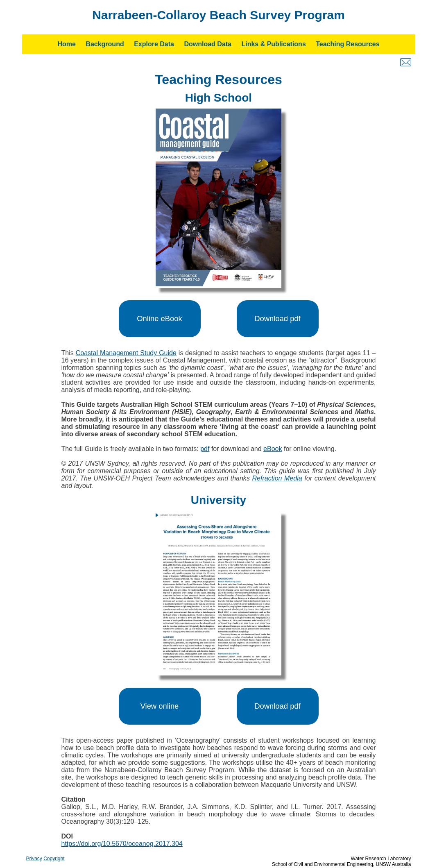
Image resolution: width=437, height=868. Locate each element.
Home (66, 44)
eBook (273, 449)
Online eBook (159, 318)
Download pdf (277, 318)
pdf (205, 449)
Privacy (34, 859)
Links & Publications (273, 44)
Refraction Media (277, 478)
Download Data (208, 44)
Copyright (54, 859)
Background (105, 44)
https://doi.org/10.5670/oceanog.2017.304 (122, 844)
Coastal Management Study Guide (126, 353)
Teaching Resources (348, 44)
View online (160, 706)
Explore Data (154, 44)
